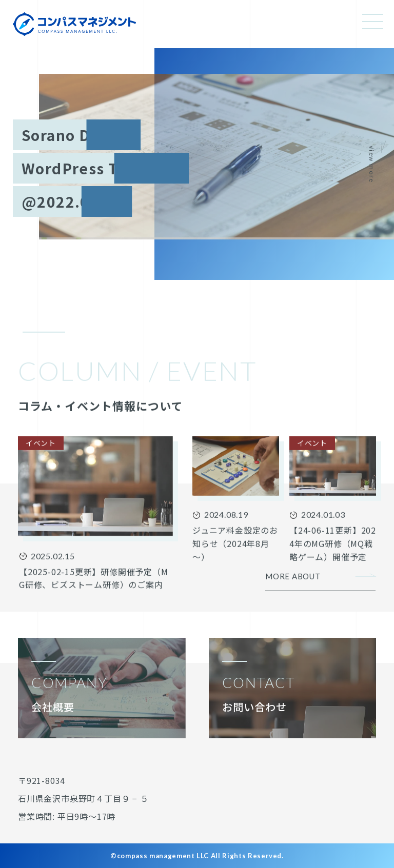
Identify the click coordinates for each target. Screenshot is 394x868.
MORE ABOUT (293, 590)
